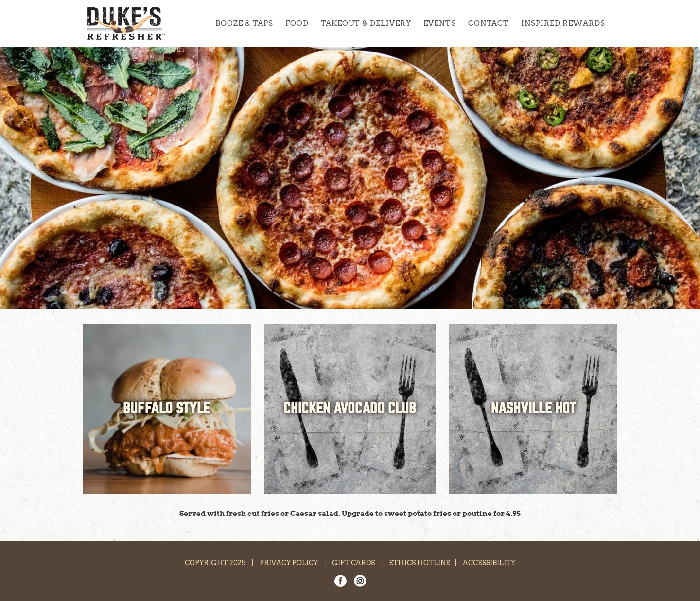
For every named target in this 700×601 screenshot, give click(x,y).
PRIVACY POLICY (289, 563)
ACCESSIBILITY (489, 563)
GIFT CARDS (353, 563)
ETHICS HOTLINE (420, 563)
